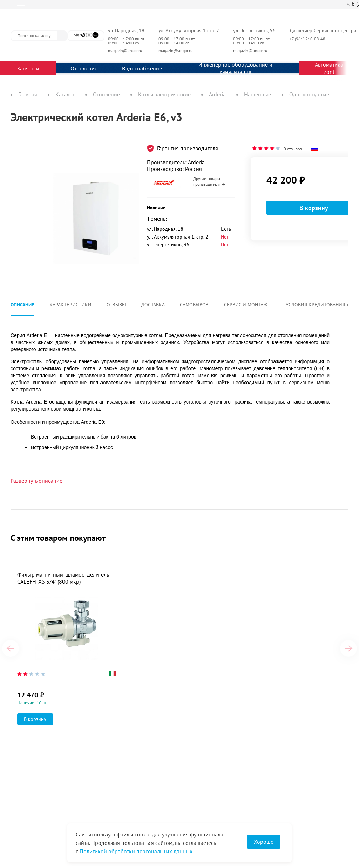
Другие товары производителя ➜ (209, 181)
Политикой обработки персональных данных (136, 851)
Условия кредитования (317, 305)
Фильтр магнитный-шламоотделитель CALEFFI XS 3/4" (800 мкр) (63, 578)
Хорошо (264, 842)
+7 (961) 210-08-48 (308, 39)
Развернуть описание (36, 481)
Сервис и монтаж (247, 305)
